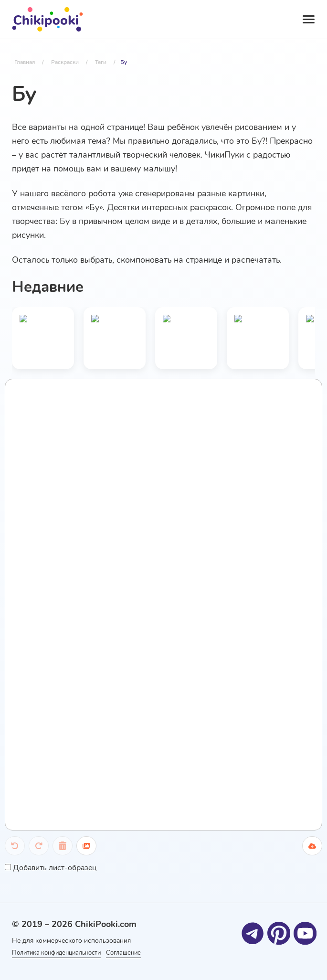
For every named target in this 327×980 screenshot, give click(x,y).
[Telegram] (252, 932)
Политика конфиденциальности (61, 952)
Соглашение (143, 952)
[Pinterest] (278, 932)
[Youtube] (304, 932)
